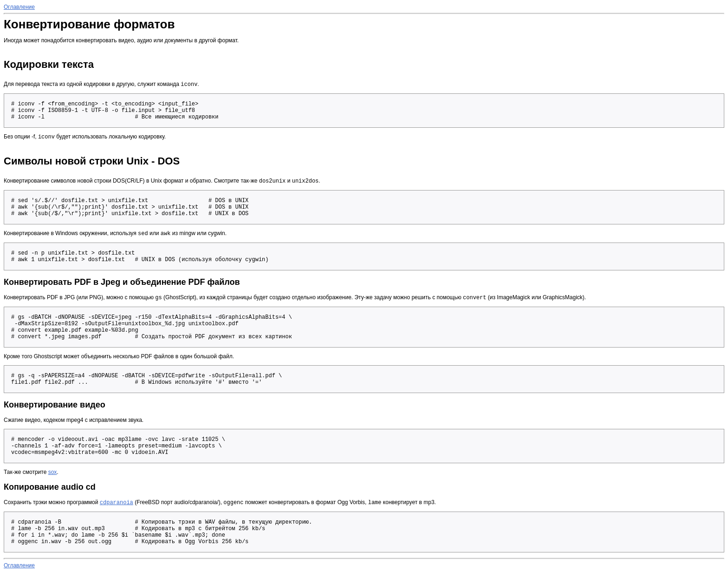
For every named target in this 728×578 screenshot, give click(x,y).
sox (53, 477)
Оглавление (19, 7)
